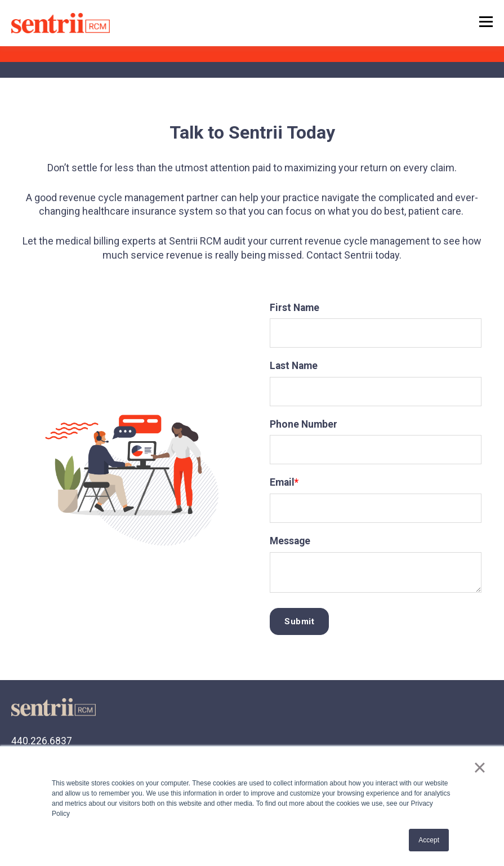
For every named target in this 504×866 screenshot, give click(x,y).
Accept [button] (429, 840)
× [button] (480, 767)
